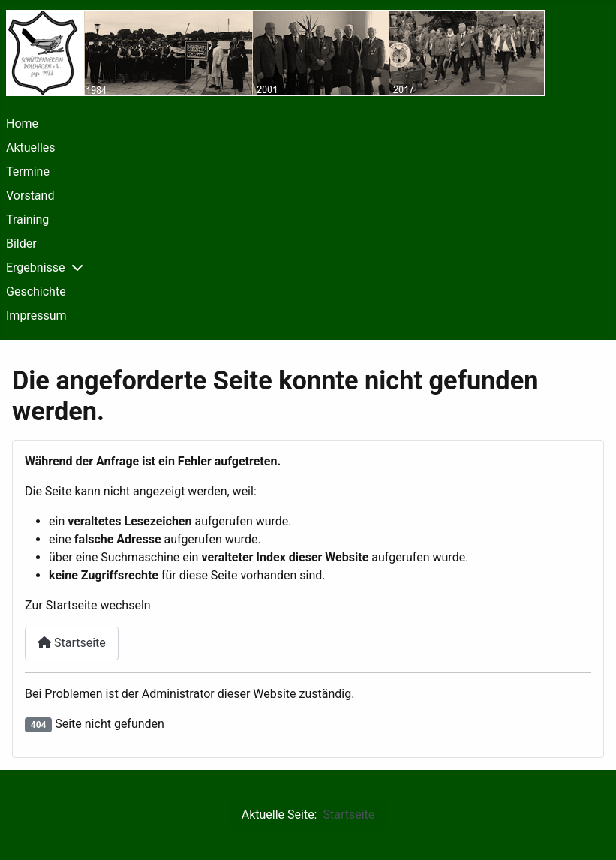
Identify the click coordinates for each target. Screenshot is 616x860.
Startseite (72, 643)
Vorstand (30, 195)
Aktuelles (31, 147)
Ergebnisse (36, 268)
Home (22, 123)
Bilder (21, 244)
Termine (28, 171)
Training (27, 220)
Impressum (36, 316)
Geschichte (36, 292)
